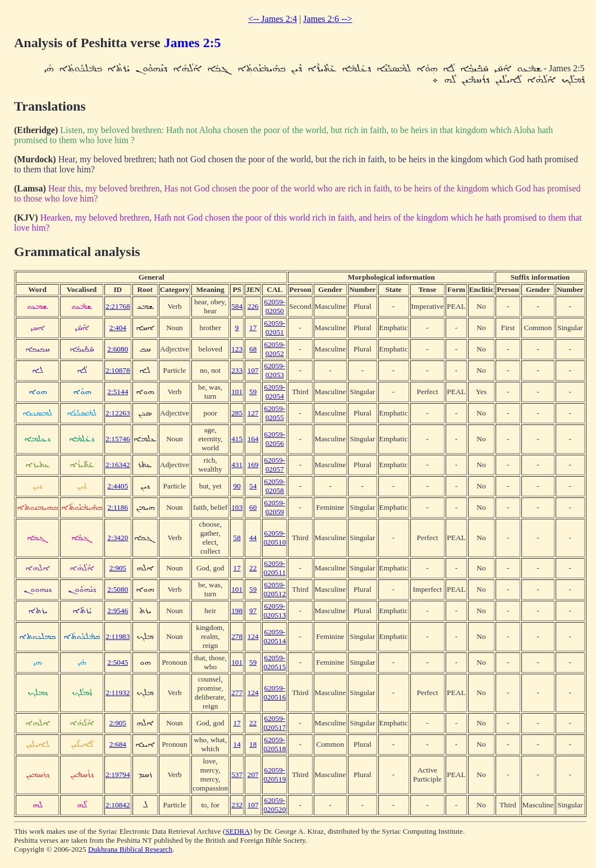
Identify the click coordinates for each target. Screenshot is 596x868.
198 (237, 611)
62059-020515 (274, 662)
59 (253, 392)
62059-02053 (274, 370)
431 (237, 465)
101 (237, 392)
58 (237, 538)
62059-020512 (274, 589)
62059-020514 (274, 636)
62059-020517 (274, 723)
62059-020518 (274, 744)
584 (237, 306)
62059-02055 (274, 413)
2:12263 (118, 413)
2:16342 (118, 465)
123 (237, 349)
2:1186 (118, 507)
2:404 (118, 328)
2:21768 (118, 306)
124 (253, 636)
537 (237, 775)
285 (237, 413)
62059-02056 (274, 439)
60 (253, 507)
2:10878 (118, 370)
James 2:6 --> (327, 19)
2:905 (118, 568)
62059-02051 (274, 328)
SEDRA (237, 831)
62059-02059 (274, 507)
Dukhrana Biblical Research (130, 849)
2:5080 (118, 589)
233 (237, 370)
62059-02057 (274, 465)
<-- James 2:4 (272, 19)
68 (253, 349)
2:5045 (118, 662)
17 (253, 328)
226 (253, 306)
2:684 (118, 744)
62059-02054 (274, 392)
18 (253, 744)
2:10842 (118, 805)
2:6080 (118, 349)
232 (237, 805)
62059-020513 (274, 611)
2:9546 (118, 611)
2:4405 (118, 486)
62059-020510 (274, 538)
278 (237, 636)
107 (253, 370)
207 (253, 775)
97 (253, 611)
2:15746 (118, 439)
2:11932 (118, 693)
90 (237, 486)
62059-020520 (274, 805)
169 (253, 465)
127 (253, 413)
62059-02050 (274, 306)
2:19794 (118, 775)
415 (237, 439)
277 (237, 693)
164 (253, 439)
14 (237, 744)
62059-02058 (274, 486)
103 (237, 507)
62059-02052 (274, 349)
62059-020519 (274, 775)
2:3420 (118, 538)
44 (253, 538)
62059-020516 (274, 693)
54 (253, 486)
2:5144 (118, 392)
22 (253, 568)
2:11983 (118, 636)
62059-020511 (275, 568)
